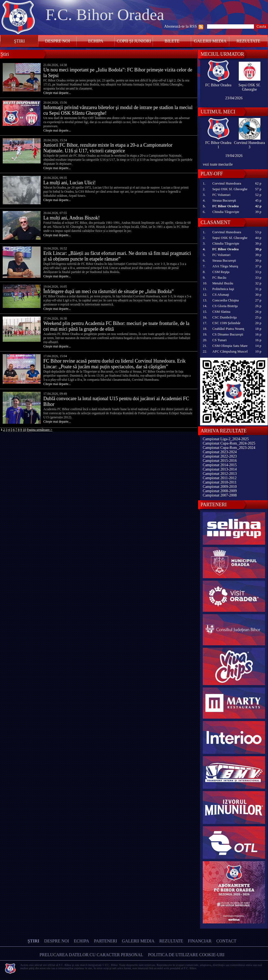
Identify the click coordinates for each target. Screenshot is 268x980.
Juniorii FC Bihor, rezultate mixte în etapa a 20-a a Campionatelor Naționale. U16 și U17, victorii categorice (108, 148)
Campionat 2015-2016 (220, 461)
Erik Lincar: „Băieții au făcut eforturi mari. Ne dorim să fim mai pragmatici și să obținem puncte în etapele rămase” (117, 256)
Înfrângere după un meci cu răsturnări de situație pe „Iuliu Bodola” (109, 291)
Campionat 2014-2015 (220, 465)
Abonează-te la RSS (180, 26)
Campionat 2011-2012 (220, 478)
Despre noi (57, 41)
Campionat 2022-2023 (220, 456)
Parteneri (106, 941)
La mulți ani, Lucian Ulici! (69, 183)
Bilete (172, 41)
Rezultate (249, 41)
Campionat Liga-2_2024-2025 (226, 439)
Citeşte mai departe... (57, 93)
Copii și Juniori (134, 41)
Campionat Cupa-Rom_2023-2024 (229, 448)
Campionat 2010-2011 (220, 482)
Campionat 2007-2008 (220, 495)
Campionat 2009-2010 (220, 487)
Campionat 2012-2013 (220, 474)
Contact (226, 941)
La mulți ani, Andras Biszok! (71, 218)
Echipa (96, 41)
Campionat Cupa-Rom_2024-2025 (229, 443)
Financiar (200, 941)
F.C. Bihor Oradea (105, 15)
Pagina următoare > (40, 430)
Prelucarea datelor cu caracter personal (91, 955)
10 (24, 430)
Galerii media (210, 41)
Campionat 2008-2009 (220, 491)
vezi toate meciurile (218, 164)
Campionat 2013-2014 (220, 469)
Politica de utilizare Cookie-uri (186, 955)
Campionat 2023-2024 (220, 452)
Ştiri (19, 41)
